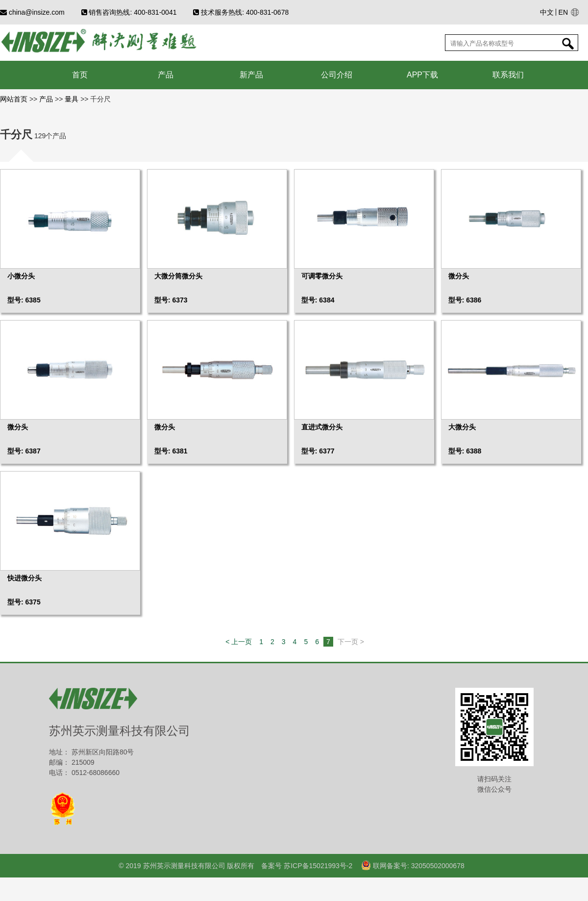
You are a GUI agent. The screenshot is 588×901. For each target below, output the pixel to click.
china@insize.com (32, 12)
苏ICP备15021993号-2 (317, 866)
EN (563, 12)
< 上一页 (239, 642)
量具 (72, 99)
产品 (46, 99)
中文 (547, 12)
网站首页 (15, 99)
